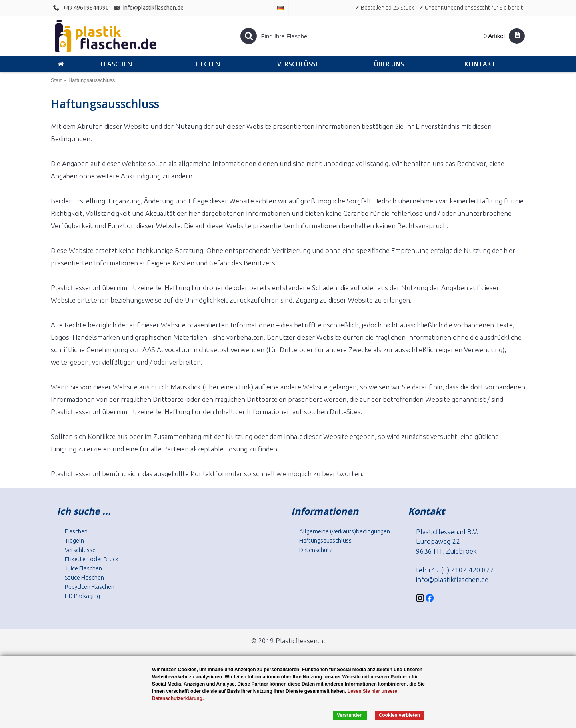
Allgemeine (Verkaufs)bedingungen (345, 531)
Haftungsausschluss (325, 540)
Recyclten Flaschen (90, 587)
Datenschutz (316, 550)
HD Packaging (82, 596)
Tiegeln (74, 540)
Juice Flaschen (83, 568)
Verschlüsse (80, 550)
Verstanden (350, 715)
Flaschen (76, 531)
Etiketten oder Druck (92, 559)
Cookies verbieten (399, 715)
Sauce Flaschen (84, 577)
